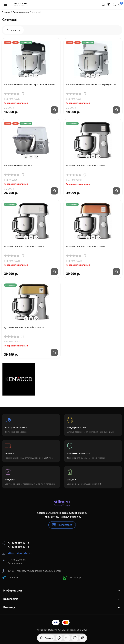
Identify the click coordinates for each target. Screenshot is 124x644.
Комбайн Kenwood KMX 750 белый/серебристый (91, 85)
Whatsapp (72, 578)
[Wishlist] (36, 76)
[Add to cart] (54, 110)
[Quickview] (26, 76)
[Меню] (5, 4)
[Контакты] (109, 4)
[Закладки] (75, 638)
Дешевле (14, 30)
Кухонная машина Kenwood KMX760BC (86, 166)
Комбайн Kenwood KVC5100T (19, 166)
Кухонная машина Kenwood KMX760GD (86, 247)
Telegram (10, 578)
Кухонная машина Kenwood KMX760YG (24, 327)
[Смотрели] (59, 638)
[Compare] (31, 76)
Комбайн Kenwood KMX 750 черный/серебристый (30, 85)
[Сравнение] (83, 638)
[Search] (103, 4)
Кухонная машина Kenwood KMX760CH (24, 247)
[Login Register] (114, 4)
